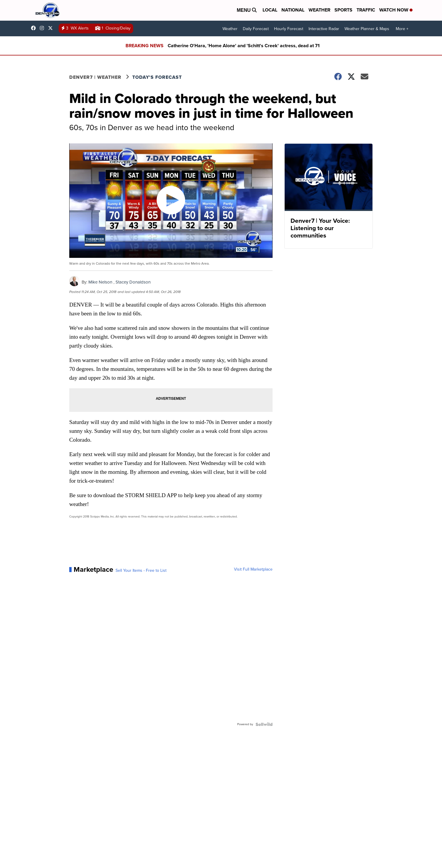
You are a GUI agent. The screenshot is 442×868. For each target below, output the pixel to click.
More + (402, 29)
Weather (319, 10)
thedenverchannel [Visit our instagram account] (43, 28)
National (293, 10)
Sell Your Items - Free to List (141, 571)
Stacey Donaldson (133, 282)
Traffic (366, 10)
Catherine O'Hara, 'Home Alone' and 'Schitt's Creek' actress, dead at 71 (244, 46)
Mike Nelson (100, 282)
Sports (343, 10)
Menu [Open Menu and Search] (247, 10)
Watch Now (396, 10)
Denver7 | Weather (95, 77)
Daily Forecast (256, 29)
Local (270, 10)
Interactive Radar (324, 29)
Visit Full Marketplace (253, 569)
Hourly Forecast (289, 29)
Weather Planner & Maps (367, 29)
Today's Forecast (157, 77)
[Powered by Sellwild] (264, 724)
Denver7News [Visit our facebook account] (35, 28)
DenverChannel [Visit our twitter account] (52, 28)
